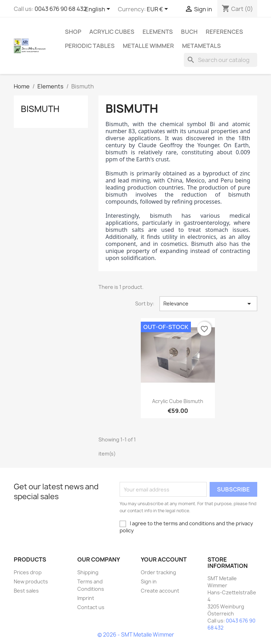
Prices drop (28, 572)
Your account (164, 559)
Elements (158, 32)
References (224, 32)
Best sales (26, 591)
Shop (73, 32)
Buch (189, 32)
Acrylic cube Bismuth (178, 401)
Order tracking (158, 572)
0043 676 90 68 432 (61, 9)
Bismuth (40, 109)
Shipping (88, 572)
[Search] (221, 60)
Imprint (86, 598)
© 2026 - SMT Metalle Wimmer (136, 635)
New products (31, 581)
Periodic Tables (90, 46)
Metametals (201, 46)
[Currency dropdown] (159, 10)
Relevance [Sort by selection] (208, 304)
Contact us (91, 607)
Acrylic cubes (112, 32)
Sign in (149, 581)
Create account (160, 591)
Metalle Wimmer (148, 46)
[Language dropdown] (99, 10)
